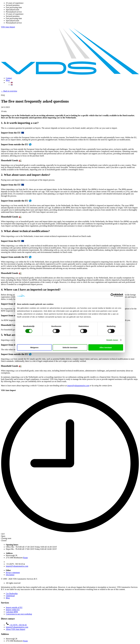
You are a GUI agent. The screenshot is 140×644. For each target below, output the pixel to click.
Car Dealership (12, 594)
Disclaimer (10, 575)
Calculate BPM (12, 612)
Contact (9, 78)
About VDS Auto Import (15, 629)
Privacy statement (13, 573)
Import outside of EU (14, 607)
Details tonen (112, 340)
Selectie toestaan (70, 347)
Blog (8, 80)
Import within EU (13, 610)
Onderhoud (10, 596)
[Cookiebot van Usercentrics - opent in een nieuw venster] (112, 295)
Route (25, 558)
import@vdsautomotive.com (78, 386)
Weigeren (34, 347)
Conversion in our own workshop (19, 614)
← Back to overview (9, 91)
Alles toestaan (106, 347)
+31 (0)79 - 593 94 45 (16, 625)
